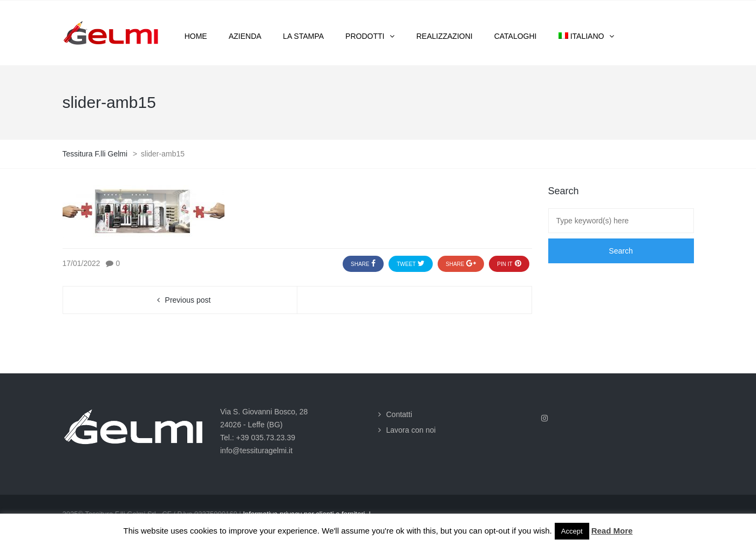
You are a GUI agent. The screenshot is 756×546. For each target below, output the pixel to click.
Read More (612, 531)
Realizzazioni (444, 36)
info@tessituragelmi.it (256, 451)
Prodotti (365, 36)
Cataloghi (516, 36)
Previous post (188, 300)
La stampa (303, 36)
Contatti (399, 414)
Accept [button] (572, 531)
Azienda (245, 36)
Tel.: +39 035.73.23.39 (258, 438)
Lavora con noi (411, 430)
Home (196, 36)
